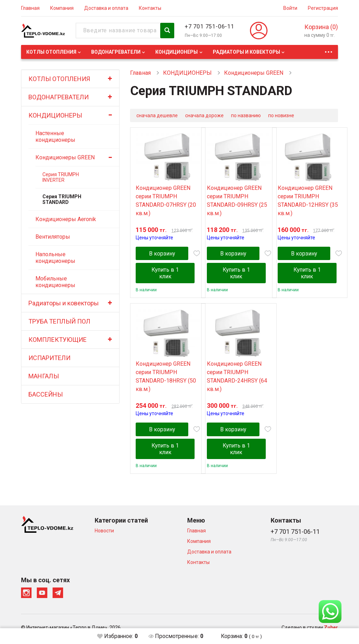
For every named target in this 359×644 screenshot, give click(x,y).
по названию (246, 115)
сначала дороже (204, 115)
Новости (104, 534)
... (328, 50)
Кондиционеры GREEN (65, 157)
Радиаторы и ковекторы (246, 52)
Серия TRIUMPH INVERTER (61, 177)
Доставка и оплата (106, 8)
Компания (62, 8)
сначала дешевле (157, 115)
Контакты (150, 8)
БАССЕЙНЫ (46, 394)
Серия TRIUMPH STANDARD (62, 199)
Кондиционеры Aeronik (66, 219)
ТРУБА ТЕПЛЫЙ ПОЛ (59, 321)
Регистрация (323, 8)
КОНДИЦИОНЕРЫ (177, 52)
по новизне (281, 115)
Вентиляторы (53, 237)
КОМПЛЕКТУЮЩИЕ (57, 340)
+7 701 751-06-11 (209, 26)
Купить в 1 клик (166, 274)
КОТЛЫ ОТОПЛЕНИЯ (51, 52)
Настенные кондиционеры (55, 137)
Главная (30, 8)
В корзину (163, 255)
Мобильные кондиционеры (55, 282)
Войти (290, 8)
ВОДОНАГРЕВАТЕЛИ (116, 52)
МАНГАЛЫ (44, 376)
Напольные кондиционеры (55, 258)
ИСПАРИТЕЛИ (49, 358)
